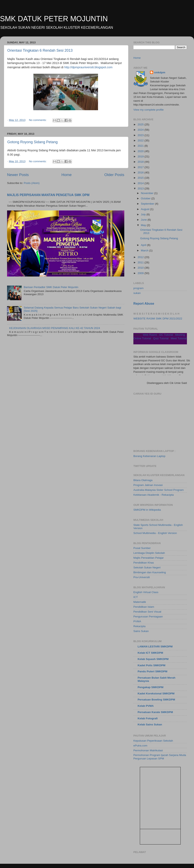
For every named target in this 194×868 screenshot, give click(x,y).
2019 (141, 156)
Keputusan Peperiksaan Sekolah (153, 741)
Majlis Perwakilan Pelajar (149, 558)
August (145, 209)
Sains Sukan (141, 631)
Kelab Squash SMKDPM (153, 659)
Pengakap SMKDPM (151, 687)
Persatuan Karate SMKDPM (155, 712)
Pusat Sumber (142, 548)
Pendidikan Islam (144, 607)
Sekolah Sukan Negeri (147, 567)
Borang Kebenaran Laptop (149, 456)
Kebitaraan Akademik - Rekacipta (154, 495)
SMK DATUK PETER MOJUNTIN (54, 19)
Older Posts (114, 175)
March (145, 250)
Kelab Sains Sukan (150, 724)
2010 (141, 268)
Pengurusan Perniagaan (148, 617)
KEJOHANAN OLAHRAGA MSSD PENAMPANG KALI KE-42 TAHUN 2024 (54, 328)
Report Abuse (144, 304)
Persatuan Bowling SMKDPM (156, 700)
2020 (141, 151)
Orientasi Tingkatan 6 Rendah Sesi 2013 (40, 50)
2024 (141, 130)
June (144, 220)
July (144, 214)
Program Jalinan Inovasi (148, 485)
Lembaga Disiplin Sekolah (149, 553)
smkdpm (160, 72)
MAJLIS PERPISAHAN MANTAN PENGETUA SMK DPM (48, 195)
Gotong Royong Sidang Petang (32, 142)
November (148, 193)
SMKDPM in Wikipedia (147, 510)
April (144, 245)
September (148, 204)
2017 (141, 167)
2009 (141, 273)
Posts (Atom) (32, 183)
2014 (141, 183)
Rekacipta (139, 626)
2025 (141, 124)
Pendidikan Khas (144, 563)
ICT (136, 597)
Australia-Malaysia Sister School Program (159, 490)
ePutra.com (140, 746)
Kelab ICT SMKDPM (150, 653)
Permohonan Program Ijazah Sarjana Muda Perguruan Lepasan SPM (160, 757)
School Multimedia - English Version (155, 533)
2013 (141, 188)
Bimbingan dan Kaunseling (150, 572)
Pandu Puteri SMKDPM (152, 671)
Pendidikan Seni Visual (147, 612)
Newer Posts (18, 175)
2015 (141, 178)
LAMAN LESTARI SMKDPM (155, 646)
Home (66, 175)
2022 (141, 140)
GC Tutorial (166, 335)
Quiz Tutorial (161, 338)
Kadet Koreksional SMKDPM (156, 693)
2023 (141, 135)
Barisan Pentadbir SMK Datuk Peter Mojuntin (51, 287)
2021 (141, 146)
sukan (137, 293)
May (144, 225)
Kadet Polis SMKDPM (151, 665)
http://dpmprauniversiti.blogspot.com (88, 67)
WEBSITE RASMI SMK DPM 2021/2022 (158, 319)
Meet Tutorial (179, 338)
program (138, 288)
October (146, 198)
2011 (141, 262)
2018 (141, 162)
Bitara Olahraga (143, 480)
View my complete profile (149, 110)
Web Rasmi (150, 335)
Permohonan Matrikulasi (148, 750)
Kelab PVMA (146, 706)
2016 (141, 172)
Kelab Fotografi (148, 718)
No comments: (38, 120)
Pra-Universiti (142, 577)
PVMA (137, 621)
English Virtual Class (146, 592)
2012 (141, 257)
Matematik (140, 602)
